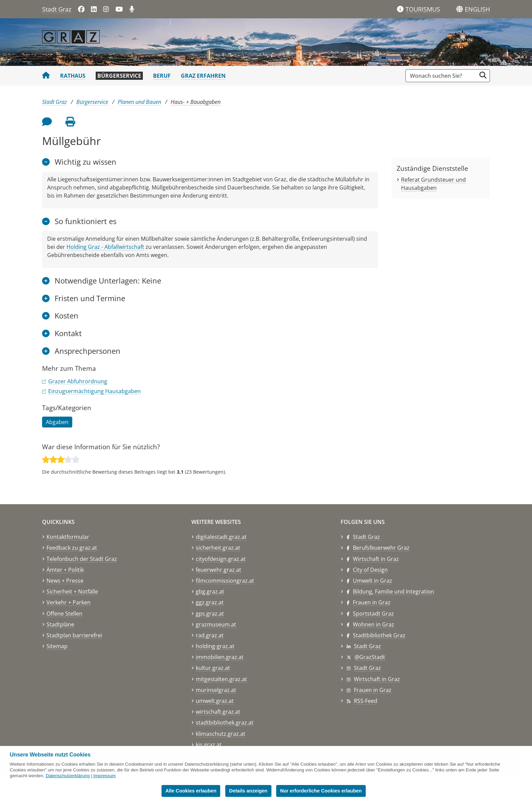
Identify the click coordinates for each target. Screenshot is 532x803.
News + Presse (65, 581)
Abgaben (57, 422)
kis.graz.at (209, 745)
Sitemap (57, 646)
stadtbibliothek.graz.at (225, 723)
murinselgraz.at (216, 690)
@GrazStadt (370, 657)
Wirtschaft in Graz (376, 559)
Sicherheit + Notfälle (72, 591)
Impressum (104, 776)
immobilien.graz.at (220, 657)
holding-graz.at (215, 646)
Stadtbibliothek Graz (379, 635)
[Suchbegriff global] (443, 76)
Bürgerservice (119, 76)
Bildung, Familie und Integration (394, 591)
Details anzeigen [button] (248, 791)
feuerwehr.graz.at (218, 570)
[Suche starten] (483, 75)
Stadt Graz (57, 9)
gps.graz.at (210, 614)
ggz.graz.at (210, 602)
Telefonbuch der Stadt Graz (82, 559)
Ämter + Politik (65, 570)
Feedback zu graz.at (72, 548)
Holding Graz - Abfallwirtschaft (105, 247)
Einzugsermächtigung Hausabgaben (94, 391)
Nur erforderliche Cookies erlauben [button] (321, 791)
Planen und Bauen (139, 102)
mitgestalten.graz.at (221, 679)
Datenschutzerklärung (68, 776)
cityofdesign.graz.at (221, 559)
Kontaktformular (68, 537)
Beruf (162, 76)
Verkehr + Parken (69, 602)
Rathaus (73, 76)
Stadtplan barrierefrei (74, 635)
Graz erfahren (203, 76)
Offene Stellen (64, 614)
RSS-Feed (366, 701)
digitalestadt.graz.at (221, 537)
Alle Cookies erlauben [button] (191, 791)
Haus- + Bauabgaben (196, 102)
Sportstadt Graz (373, 614)
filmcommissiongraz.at (225, 581)
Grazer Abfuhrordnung (78, 381)
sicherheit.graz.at (218, 548)
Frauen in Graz (372, 602)
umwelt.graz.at (215, 701)
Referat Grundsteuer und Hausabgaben (433, 184)
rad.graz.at (210, 635)
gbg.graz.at (210, 591)
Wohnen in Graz (374, 624)
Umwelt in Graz (373, 581)
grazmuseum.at (216, 624)
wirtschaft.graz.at (218, 712)
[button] (477, 10)
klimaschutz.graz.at (221, 734)
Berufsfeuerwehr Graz (381, 548)
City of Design (370, 570)
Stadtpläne (60, 624)
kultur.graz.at (213, 668)
